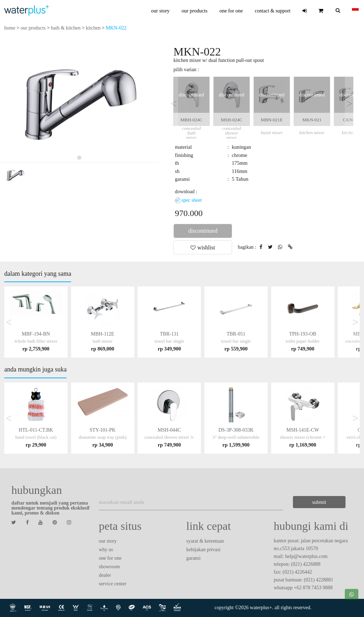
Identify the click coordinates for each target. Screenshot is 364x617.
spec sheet (188, 200)
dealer (105, 575)
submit (318, 502)
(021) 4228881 (319, 580)
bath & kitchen (66, 28)
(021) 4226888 (306, 564)
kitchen (93, 28)
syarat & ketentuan (205, 541)
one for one (231, 11)
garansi (193, 558)
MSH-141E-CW (303, 437)
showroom (109, 567)
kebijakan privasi (203, 550)
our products (195, 11)
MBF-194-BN (36, 341)
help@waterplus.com (306, 556)
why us (106, 550)
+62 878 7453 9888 (313, 588)
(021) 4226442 (297, 572)
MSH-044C (169, 437)
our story (160, 11)
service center (113, 584)
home (10, 28)
